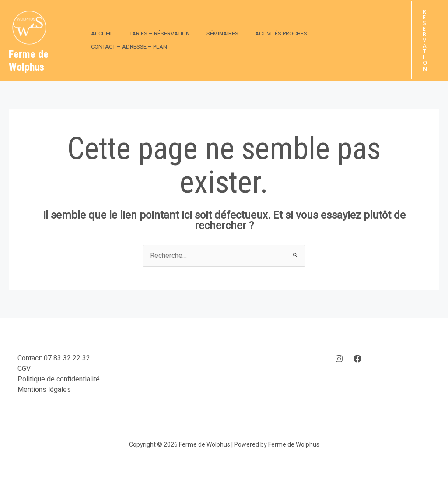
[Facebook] (357, 359)
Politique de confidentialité (59, 379)
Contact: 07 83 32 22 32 (54, 358)
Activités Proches (263, 40)
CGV (24, 368)
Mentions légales (44, 390)
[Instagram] (339, 359)
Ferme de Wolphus (29, 61)
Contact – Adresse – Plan (339, 40)
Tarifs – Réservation (152, 40)
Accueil (100, 40)
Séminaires (210, 40)
